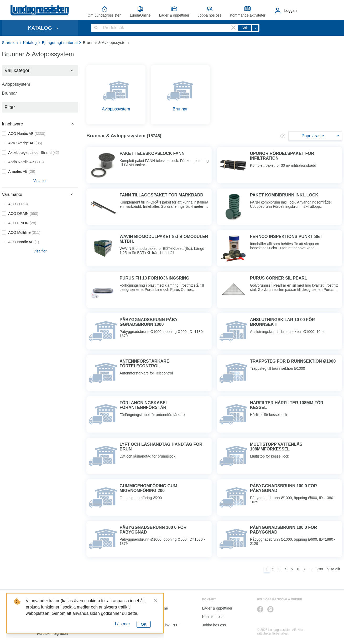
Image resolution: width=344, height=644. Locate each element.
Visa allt (334, 569)
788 (320, 569)
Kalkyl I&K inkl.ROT (163, 625)
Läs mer (123, 624)
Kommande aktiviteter (247, 15)
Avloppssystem (16, 84)
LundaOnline (140, 15)
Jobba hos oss (210, 15)
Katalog (30, 42)
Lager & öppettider (174, 15)
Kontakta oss (213, 617)
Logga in (291, 11)
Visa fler (40, 181)
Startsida (10, 42)
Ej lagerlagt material (60, 42)
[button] (40, 70)
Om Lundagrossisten (104, 15)
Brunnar (9, 93)
